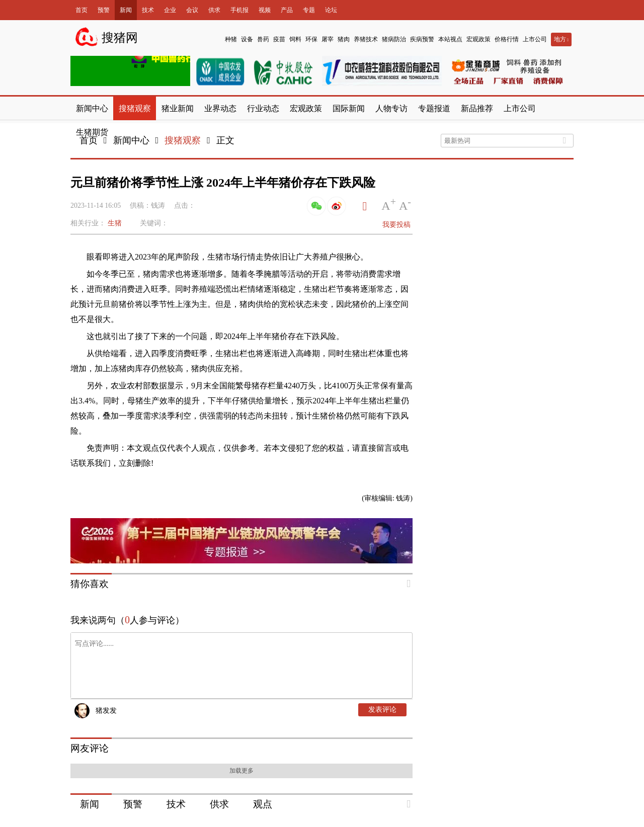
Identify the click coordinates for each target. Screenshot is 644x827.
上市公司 (535, 39)
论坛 (331, 10)
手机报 (239, 10)
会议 (192, 10)
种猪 (231, 39)
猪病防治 (394, 39)
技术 (148, 10)
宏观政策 (478, 39)
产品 (287, 10)
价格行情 (507, 39)
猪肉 (344, 39)
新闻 (126, 10)
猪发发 (106, 711)
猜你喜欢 (90, 584)
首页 (82, 10)
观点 (263, 804)
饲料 (295, 39)
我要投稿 (396, 225)
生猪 (115, 223)
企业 (170, 10)
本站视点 (450, 39)
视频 (265, 10)
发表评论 (382, 710)
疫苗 (279, 39)
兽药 (263, 39)
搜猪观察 (183, 140)
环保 (311, 39)
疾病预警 (422, 39)
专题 (309, 10)
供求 (214, 10)
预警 (104, 10)
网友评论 (90, 748)
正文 (225, 140)
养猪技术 (366, 39)
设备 (247, 39)
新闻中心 (131, 140)
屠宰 (328, 39)
